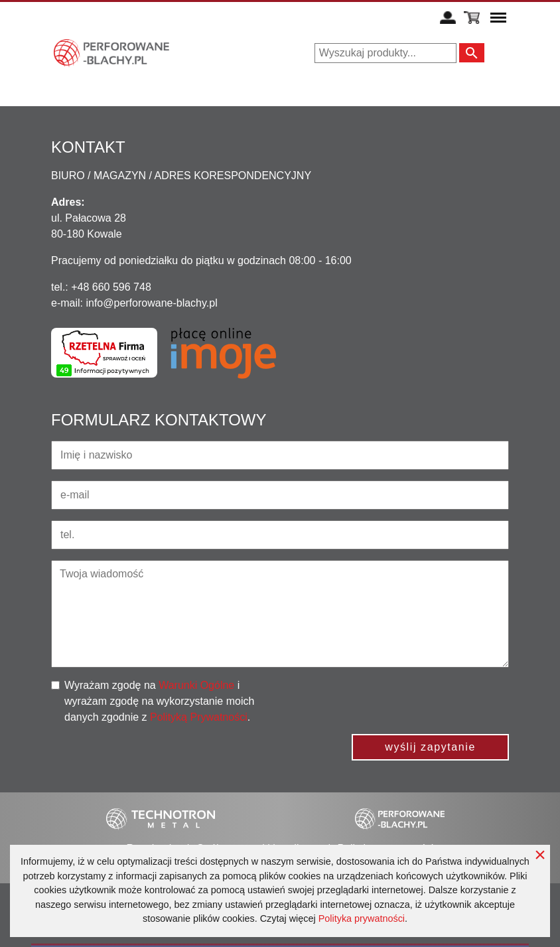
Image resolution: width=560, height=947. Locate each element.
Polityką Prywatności (199, 717)
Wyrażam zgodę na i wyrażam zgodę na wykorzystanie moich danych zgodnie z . (159, 701)
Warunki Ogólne (196, 685)
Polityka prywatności (362, 918)
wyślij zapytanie (430, 747)
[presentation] (408, 703)
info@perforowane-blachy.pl (151, 303)
